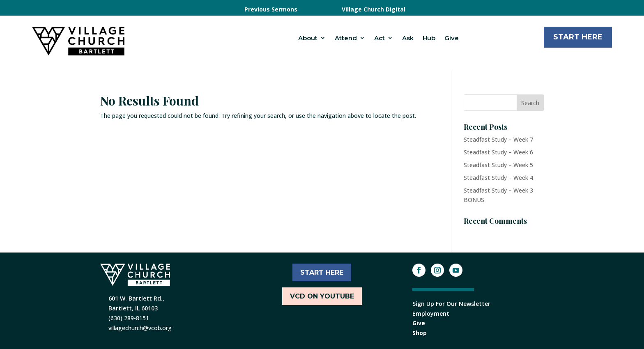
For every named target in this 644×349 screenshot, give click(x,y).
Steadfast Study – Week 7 (498, 139)
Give (452, 38)
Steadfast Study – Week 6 (498, 152)
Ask (408, 38)
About (308, 38)
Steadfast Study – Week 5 (498, 165)
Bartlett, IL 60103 (133, 308)
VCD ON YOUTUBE (322, 296)
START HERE (322, 272)
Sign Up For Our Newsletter (451, 304)
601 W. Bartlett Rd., (136, 298)
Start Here (578, 37)
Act (379, 38)
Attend (346, 38)
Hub (429, 38)
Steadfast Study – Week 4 (498, 178)
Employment (431, 313)
